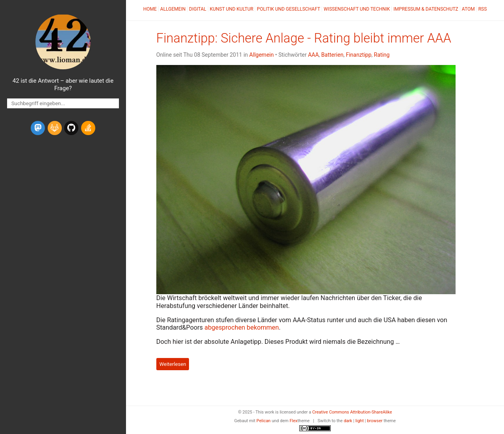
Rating (382, 55)
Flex (293, 421)
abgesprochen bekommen (242, 327)
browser (375, 421)
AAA (313, 55)
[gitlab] (55, 128)
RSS (483, 9)
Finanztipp (359, 55)
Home (150, 9)
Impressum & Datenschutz (426, 9)
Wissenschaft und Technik (357, 9)
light (360, 421)
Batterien (332, 55)
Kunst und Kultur (232, 9)
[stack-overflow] (88, 128)
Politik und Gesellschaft (288, 9)
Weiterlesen (173, 364)
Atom (468, 9)
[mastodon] (38, 128)
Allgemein (173, 9)
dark (348, 421)
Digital (197, 9)
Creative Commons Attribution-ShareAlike (352, 412)
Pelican (263, 421)
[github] (71, 128)
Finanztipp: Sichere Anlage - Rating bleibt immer (304, 38)
